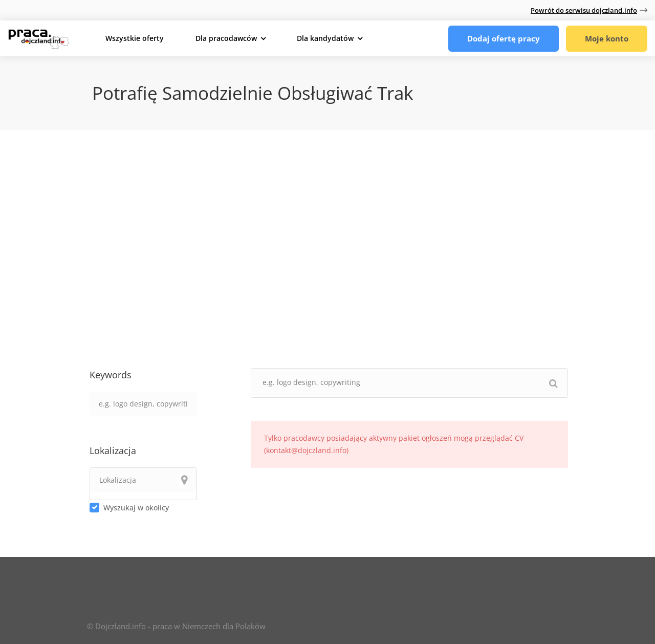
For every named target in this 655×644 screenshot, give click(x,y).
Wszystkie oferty (135, 38)
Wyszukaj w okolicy (136, 508)
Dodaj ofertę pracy (504, 38)
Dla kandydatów (325, 38)
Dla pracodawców (226, 38)
